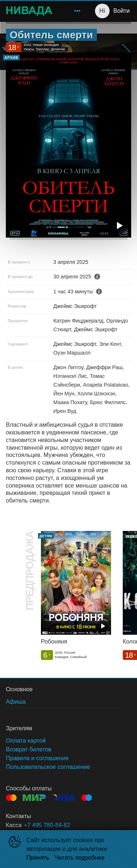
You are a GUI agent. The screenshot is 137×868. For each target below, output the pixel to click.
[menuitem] (77, 11)
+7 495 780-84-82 (47, 825)
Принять (38, 858)
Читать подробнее (80, 858)
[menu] (71, 11)
